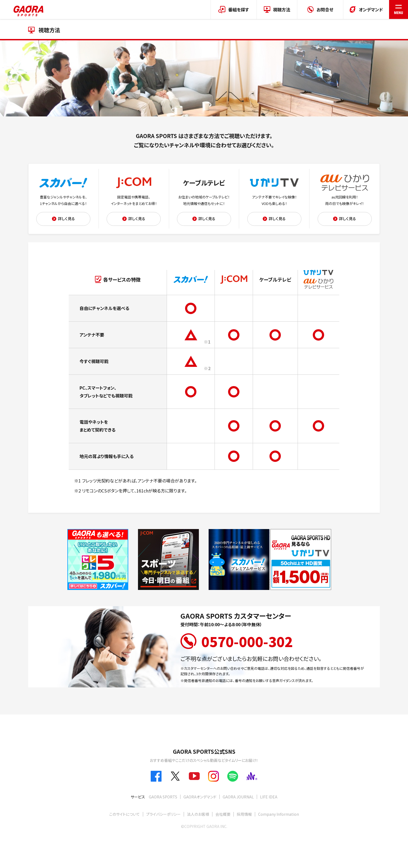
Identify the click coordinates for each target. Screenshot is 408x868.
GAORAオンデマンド (200, 797)
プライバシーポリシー (163, 814)
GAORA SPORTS (163, 797)
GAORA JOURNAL (238, 797)
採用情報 (244, 814)
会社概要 (223, 814)
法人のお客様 (198, 814)
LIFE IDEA (269, 797)
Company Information (279, 814)
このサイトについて (125, 814)
